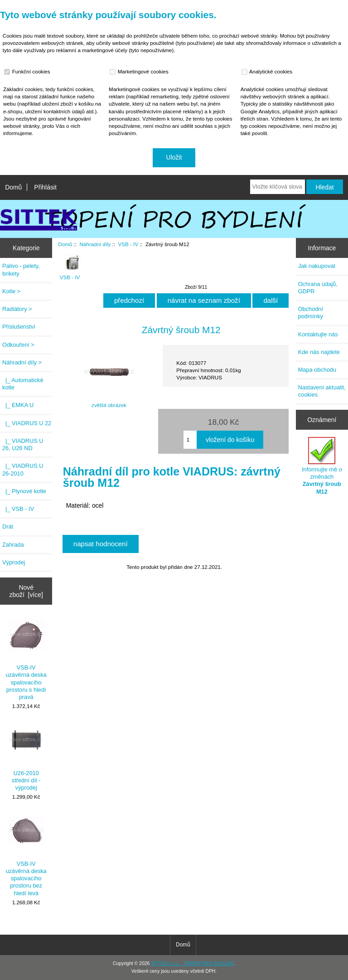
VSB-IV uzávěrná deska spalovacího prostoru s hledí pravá (26, 659)
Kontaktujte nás (318, 334)
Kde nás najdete (319, 352)
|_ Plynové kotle (24, 491)
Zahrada (13, 545)
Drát (8, 526)
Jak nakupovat (317, 266)
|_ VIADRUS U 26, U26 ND (23, 444)
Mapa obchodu (317, 370)
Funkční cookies (28, 72)
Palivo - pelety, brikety (21, 269)
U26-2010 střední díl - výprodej (26, 757)
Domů (13, 187)
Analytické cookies (268, 72)
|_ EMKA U (18, 405)
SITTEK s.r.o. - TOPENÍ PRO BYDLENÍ (192, 963)
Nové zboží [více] (26, 591)
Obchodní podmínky (311, 313)
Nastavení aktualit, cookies (322, 391)
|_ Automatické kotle (23, 384)
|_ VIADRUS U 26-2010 (23, 469)
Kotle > (11, 291)
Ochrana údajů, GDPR (318, 288)
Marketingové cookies (140, 72)
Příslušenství (19, 327)
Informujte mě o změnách (322, 466)
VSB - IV (128, 244)
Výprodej (14, 562)
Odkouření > (18, 345)
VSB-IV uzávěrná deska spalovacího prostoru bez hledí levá (26, 854)
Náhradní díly (95, 244)
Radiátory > (17, 309)
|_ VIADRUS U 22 (27, 423)
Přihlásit (45, 187)
